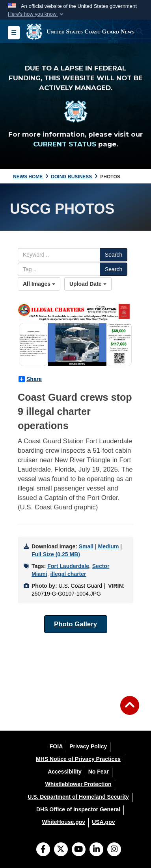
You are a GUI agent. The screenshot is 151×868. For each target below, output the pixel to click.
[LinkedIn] (96, 850)
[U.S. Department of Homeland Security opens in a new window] (78, 797)
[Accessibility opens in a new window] (65, 772)
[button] (36, 14)
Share (30, 379)
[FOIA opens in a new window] (56, 746)
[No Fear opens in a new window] (99, 772)
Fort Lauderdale (68, 566)
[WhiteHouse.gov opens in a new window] (63, 822)
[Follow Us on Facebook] (43, 850)
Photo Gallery (75, 624)
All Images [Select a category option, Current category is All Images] (39, 284)
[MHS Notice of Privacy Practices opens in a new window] (78, 759)
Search (114, 255)
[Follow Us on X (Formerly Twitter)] (61, 850)
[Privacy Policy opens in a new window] (88, 746)
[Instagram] (114, 850)
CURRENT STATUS (65, 144)
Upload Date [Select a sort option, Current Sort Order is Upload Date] (88, 284)
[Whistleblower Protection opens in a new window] (78, 784)
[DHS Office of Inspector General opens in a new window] (78, 809)
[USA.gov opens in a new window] (103, 822)
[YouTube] (79, 850)
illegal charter (68, 574)
